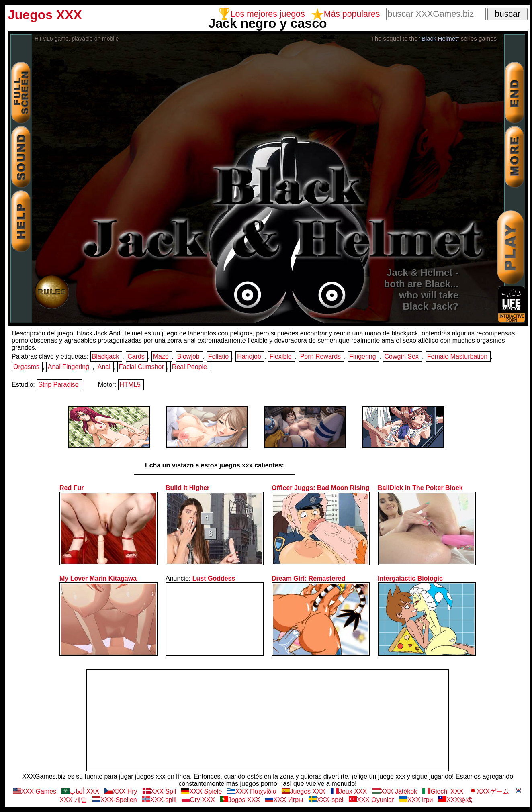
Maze (161, 356)
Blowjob (188, 356)
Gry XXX (198, 800)
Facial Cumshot (141, 367)
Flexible (281, 356)
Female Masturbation (457, 356)
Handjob (249, 356)
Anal (104, 367)
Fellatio (219, 356)
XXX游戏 (455, 800)
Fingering (363, 356)
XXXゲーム (489, 791)
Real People (189, 367)
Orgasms (26, 367)
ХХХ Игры (284, 800)
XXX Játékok (395, 791)
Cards (136, 356)
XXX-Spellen (115, 800)
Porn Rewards (320, 356)
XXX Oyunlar (371, 800)
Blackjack (106, 356)
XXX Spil (159, 791)
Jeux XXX (349, 791)
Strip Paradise (58, 385)
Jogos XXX (240, 800)
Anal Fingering (69, 367)
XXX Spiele (202, 791)
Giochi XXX (443, 791)
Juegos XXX (303, 791)
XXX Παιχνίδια (252, 791)
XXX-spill (159, 800)
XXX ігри (416, 800)
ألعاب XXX (80, 791)
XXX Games (35, 791)
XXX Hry (121, 791)
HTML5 (130, 385)
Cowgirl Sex (402, 356)
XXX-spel (326, 800)
